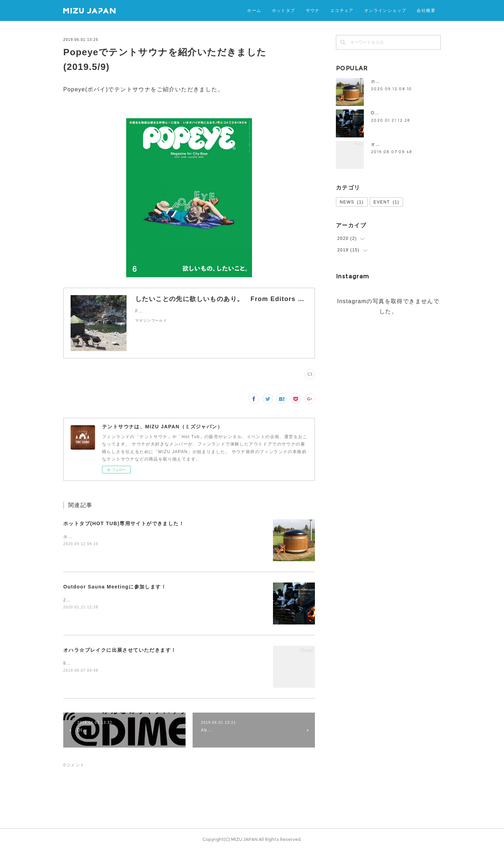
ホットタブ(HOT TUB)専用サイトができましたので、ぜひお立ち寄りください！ (149, 537)
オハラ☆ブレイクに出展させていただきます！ (120, 650)
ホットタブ (284, 10)
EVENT (387, 202)
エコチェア (342, 10)
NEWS (352, 202)
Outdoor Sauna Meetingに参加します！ (115, 587)
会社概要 (426, 10)
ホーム (254, 10)
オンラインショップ (385, 10)
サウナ (313, 10)
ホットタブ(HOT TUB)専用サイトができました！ (124, 523)
